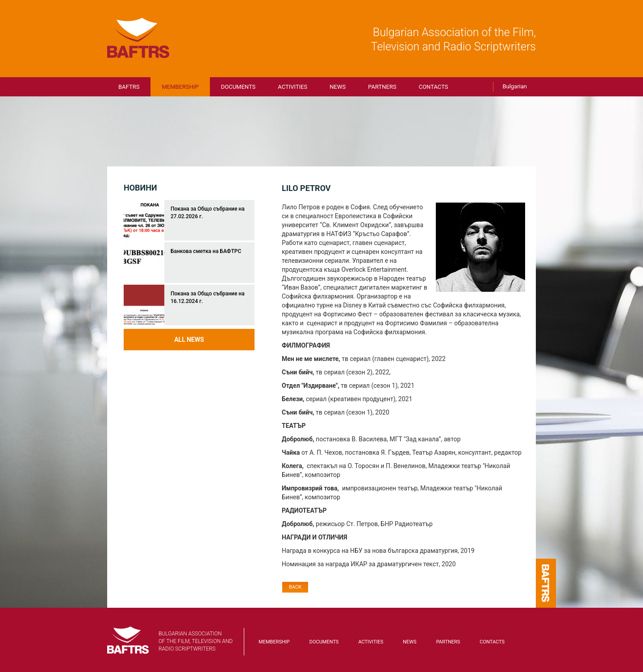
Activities (292, 87)
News (338, 87)
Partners (382, 87)
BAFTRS (138, 38)
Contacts (434, 87)
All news (189, 340)
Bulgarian (515, 86)
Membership (180, 87)
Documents (238, 87)
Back (295, 587)
